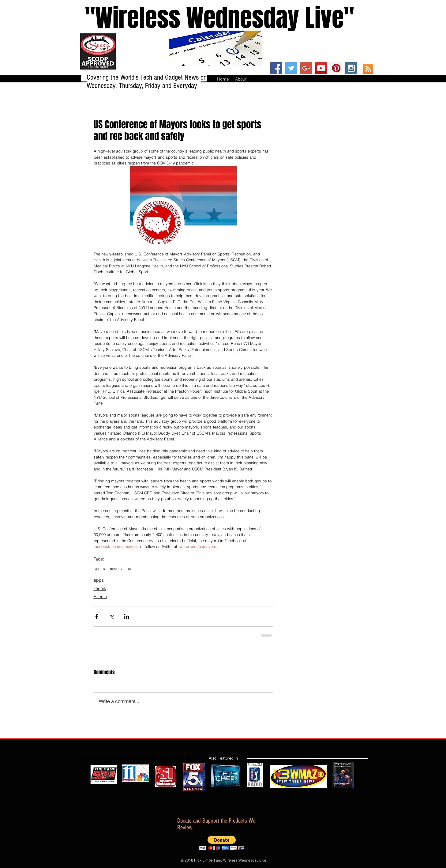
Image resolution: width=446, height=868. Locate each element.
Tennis (100, 588)
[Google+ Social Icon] (306, 68)
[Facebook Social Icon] (276, 68)
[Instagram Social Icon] (351, 68)
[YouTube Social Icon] (321, 68)
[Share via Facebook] (97, 616)
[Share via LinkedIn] (127, 616)
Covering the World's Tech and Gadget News (144, 77)
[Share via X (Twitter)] (112, 616)
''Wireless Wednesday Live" (214, 18)
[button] (222, 843)
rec (128, 568)
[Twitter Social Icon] (291, 68)
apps (99, 580)
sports (99, 568)
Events (100, 597)
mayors (115, 568)
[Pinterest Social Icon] (336, 68)
